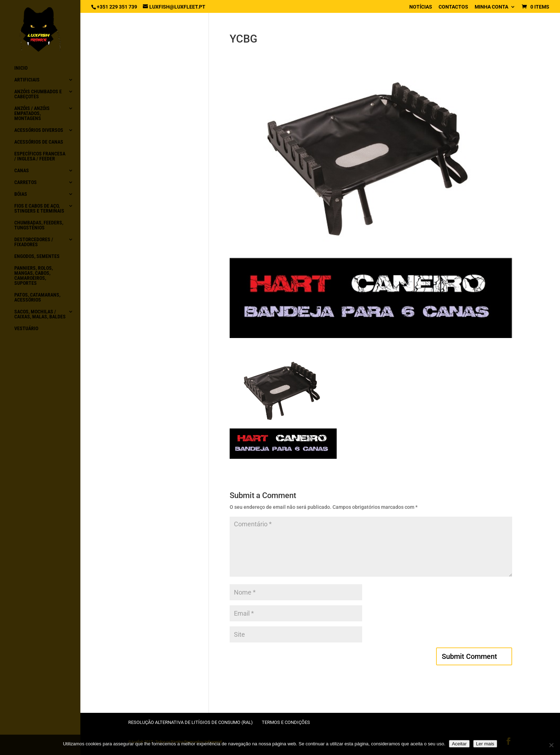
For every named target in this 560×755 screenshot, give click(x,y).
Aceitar (459, 744)
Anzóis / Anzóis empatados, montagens (32, 113)
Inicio (21, 68)
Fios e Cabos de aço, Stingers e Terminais (39, 208)
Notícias (421, 7)
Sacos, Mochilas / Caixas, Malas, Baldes (40, 314)
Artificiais (27, 80)
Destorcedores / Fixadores (34, 242)
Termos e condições (286, 722)
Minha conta (491, 7)
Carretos (26, 182)
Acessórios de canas (39, 142)
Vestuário (26, 329)
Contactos (453, 7)
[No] (551, 745)
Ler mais (485, 744)
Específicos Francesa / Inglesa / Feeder (40, 156)
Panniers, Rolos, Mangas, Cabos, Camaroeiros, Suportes (34, 276)
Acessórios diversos (39, 130)
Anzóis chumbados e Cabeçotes (38, 94)
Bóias (21, 194)
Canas (22, 171)
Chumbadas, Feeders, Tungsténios (39, 225)
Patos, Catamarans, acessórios (37, 297)
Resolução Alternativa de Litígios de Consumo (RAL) (191, 722)
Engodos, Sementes (37, 256)
